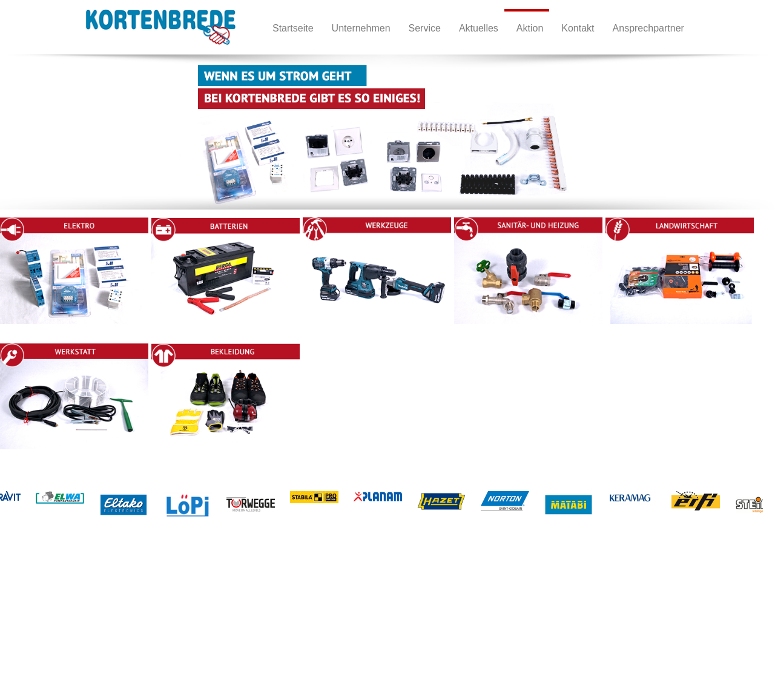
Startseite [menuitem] (293, 28)
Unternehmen (60, 616)
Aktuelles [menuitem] (479, 28)
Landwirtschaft (256, 603)
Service (49, 652)
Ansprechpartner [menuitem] (648, 28)
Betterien (136, 616)
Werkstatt (247, 616)
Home (47, 603)
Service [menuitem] (425, 28)
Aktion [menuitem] (530, 28)
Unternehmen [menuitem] (361, 28)
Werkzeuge (140, 628)
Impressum (56, 640)
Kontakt (50, 628)
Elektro (133, 603)
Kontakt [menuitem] (578, 28)
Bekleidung (250, 628)
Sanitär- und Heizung (157, 640)
